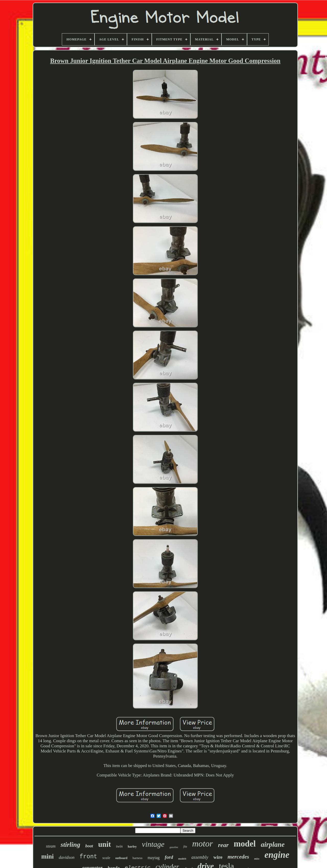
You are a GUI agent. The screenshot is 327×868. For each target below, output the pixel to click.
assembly (200, 857)
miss (257, 859)
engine (277, 855)
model (245, 844)
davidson (67, 857)
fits (185, 847)
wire (218, 857)
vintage (153, 844)
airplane (273, 844)
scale (106, 858)
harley (132, 846)
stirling (70, 845)
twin (119, 846)
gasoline (174, 847)
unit (104, 844)
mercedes (238, 857)
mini (47, 856)
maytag (154, 858)
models (182, 859)
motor (202, 844)
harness (138, 858)
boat (89, 846)
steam (51, 846)
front (88, 857)
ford (169, 857)
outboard (121, 858)
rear (223, 845)
